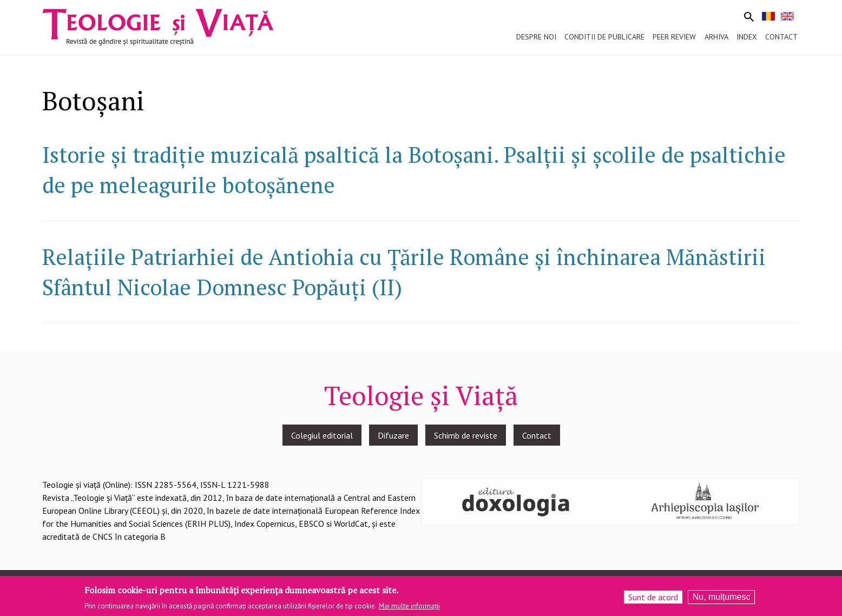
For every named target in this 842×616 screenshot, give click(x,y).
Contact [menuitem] (781, 37)
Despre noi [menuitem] (536, 37)
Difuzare (393, 435)
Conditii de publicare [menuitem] (604, 37)
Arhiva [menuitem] (716, 37)
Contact (537, 435)
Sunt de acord (653, 600)
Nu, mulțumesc (722, 600)
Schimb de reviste (466, 435)
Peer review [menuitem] (674, 37)
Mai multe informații (409, 609)
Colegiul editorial (322, 435)
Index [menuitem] (747, 37)
